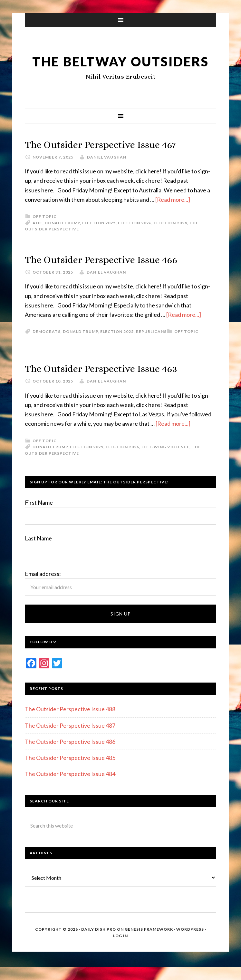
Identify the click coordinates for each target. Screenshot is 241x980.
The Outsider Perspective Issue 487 (70, 741)
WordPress (190, 945)
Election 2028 (170, 238)
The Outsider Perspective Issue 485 (70, 773)
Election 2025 (99, 238)
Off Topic (45, 232)
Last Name (38, 554)
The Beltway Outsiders (121, 68)
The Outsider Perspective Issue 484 (70, 789)
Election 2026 (135, 238)
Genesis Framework (149, 945)
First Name (39, 518)
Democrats (47, 347)
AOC (38, 238)
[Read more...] (173, 215)
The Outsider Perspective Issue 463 (114, 383)
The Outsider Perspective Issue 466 (115, 274)
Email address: (43, 589)
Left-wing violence (165, 462)
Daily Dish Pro (99, 945)
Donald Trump (62, 238)
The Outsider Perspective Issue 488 (70, 724)
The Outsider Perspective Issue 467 (114, 159)
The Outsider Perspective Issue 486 (70, 757)
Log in (120, 951)
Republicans (151, 347)
